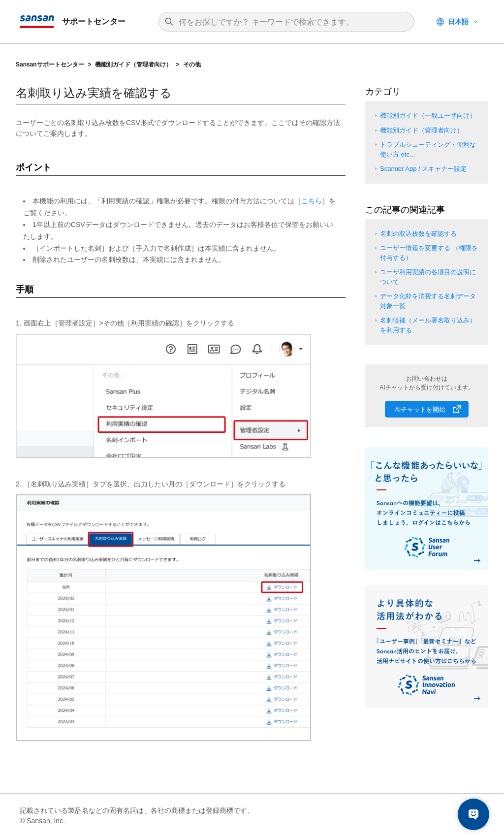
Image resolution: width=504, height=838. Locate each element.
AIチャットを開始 (420, 409)
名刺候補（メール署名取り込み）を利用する (428, 325)
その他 (192, 64)
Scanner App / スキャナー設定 (423, 169)
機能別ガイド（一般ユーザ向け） (428, 115)
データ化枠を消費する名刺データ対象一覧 (428, 301)
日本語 (458, 22)
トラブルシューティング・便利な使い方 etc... (428, 149)
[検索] (291, 22)
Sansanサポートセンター (50, 64)
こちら (312, 201)
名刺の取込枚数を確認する (418, 234)
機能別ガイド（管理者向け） (133, 64)
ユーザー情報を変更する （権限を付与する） (429, 253)
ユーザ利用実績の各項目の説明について (428, 277)
